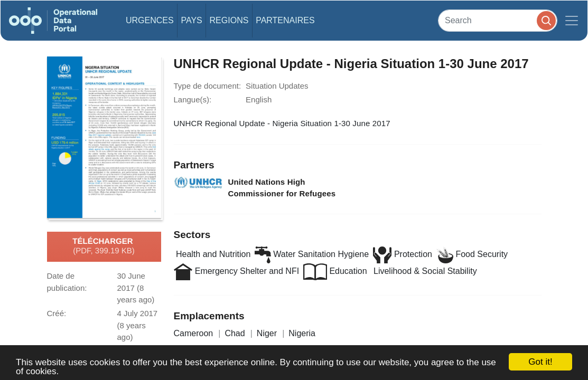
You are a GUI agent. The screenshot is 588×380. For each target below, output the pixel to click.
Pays (191, 20)
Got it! (540, 362)
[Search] (498, 20)
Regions (229, 20)
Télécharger (104, 246)
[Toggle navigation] (572, 21)
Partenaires (285, 20)
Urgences (150, 20)
